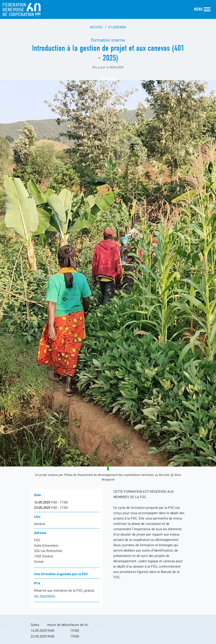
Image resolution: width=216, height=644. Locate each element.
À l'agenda (117, 27)
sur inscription (45, 596)
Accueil (97, 27)
